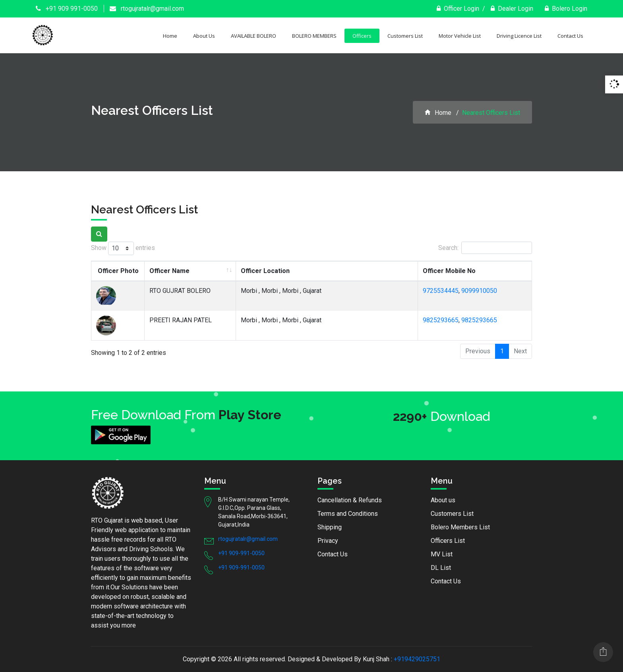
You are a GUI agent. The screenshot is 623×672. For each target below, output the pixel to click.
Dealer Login (512, 9)
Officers (362, 36)
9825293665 (441, 320)
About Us (204, 36)
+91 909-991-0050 (241, 553)
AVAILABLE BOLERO (253, 36)
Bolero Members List (460, 527)
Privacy (328, 541)
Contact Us (570, 36)
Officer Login (458, 9)
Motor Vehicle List (460, 36)
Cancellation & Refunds (350, 500)
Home (170, 36)
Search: (485, 248)
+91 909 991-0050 (67, 9)
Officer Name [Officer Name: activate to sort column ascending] (169, 271)
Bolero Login (566, 9)
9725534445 (441, 291)
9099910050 (479, 291)
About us (443, 500)
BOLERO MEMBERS (314, 36)
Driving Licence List (519, 36)
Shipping (330, 527)
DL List (441, 568)
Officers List (448, 541)
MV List (442, 554)
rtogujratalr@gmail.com (147, 9)
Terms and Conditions (348, 514)
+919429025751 (417, 659)
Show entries (123, 248)
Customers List (405, 36)
